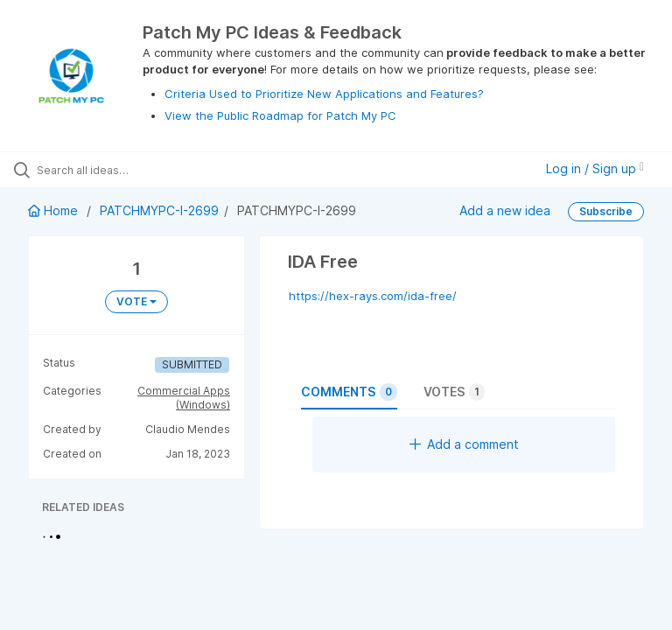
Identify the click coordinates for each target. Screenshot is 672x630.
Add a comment (464, 444)
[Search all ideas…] (118, 170)
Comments (349, 392)
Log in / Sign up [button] (595, 168)
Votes (454, 392)
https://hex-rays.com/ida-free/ (373, 296)
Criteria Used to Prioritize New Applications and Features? (324, 94)
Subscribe (606, 211)
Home (55, 210)
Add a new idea (505, 210)
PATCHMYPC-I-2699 (159, 210)
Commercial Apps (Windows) (184, 398)
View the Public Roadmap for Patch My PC (280, 115)
